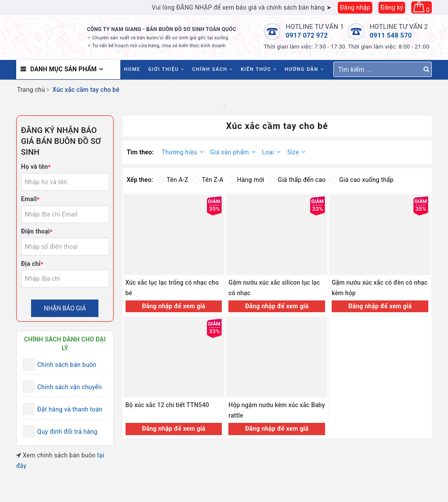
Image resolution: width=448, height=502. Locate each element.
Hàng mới (246, 180)
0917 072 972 (307, 35)
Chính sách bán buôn (67, 365)
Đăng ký (392, 7)
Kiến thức (259, 69)
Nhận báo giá (65, 308)
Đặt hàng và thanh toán (70, 409)
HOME (132, 69)
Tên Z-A (208, 180)
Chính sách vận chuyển (70, 387)
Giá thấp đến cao (297, 180)
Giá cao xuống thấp (362, 180)
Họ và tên (36, 167)
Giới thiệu (166, 69)
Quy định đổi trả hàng (67, 432)
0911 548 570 (391, 35)
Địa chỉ (32, 264)
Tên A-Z (173, 180)
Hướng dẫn (304, 69)
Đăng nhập (355, 7)
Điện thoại (37, 231)
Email (30, 199)
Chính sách (212, 69)
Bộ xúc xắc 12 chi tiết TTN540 (167, 405)
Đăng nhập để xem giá (173, 306)
